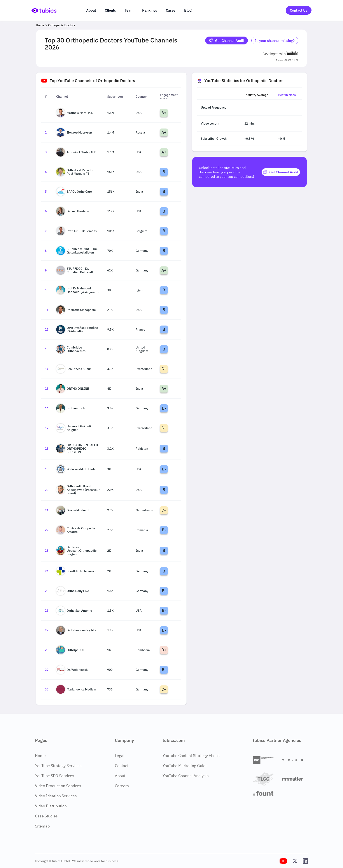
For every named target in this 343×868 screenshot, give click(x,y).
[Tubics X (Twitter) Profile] (295, 861)
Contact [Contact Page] (122, 766)
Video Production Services (58, 786)
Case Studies (46, 816)
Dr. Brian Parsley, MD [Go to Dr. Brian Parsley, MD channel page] (76, 630)
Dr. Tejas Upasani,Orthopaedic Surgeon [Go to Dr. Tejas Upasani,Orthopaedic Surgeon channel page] (76, 551)
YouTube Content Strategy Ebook (191, 756)
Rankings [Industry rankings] (150, 10)
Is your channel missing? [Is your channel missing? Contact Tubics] (275, 40)
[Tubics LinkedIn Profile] (305, 861)
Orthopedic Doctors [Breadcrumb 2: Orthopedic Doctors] (62, 25)
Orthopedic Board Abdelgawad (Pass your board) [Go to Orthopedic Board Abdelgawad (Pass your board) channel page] (78, 490)
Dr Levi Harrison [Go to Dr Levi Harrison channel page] (73, 211)
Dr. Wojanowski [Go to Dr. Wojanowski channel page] (72, 670)
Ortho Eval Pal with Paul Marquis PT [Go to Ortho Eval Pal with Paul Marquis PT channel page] (75, 172)
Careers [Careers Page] (122, 786)
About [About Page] (120, 776)
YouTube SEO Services (55, 776)
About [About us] (91, 10)
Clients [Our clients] (110, 10)
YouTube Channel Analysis (186, 776)
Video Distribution (51, 806)
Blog (188, 10)
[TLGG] (266, 779)
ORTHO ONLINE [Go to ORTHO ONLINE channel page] (73, 389)
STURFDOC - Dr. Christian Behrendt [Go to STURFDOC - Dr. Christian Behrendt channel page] (75, 270)
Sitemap (42, 826)
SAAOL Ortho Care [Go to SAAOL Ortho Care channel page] (74, 192)
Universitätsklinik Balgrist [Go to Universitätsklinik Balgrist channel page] (74, 428)
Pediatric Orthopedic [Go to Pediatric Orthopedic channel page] (76, 310)
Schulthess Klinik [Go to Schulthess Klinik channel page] (73, 369)
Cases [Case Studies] (171, 10)
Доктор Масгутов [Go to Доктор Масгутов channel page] (74, 132)
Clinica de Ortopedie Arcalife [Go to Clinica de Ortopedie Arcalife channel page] (76, 530)
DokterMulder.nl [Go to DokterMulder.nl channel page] (73, 510)
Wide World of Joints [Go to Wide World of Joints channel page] (76, 469)
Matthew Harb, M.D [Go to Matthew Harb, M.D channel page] (75, 113)
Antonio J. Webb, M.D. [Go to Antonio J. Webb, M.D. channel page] (77, 152)
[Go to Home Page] (44, 10)
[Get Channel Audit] (281, 172)
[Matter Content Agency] (295, 779)
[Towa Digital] (295, 760)
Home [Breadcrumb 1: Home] (40, 25)
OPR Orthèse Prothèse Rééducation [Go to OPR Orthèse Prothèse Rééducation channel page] (77, 329)
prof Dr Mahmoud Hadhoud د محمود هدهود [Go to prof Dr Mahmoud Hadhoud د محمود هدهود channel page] (77, 290)
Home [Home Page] (40, 756)
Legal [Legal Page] (120, 756)
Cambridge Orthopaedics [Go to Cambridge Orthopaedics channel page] (71, 349)
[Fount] (266, 793)
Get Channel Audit (227, 40)
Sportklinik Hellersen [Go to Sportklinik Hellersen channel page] (76, 571)
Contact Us (299, 10)
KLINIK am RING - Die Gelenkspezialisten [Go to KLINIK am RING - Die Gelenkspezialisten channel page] (77, 251)
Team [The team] (129, 10)
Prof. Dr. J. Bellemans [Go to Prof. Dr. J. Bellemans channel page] (76, 231)
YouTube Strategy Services (58, 766)
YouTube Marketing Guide (185, 766)
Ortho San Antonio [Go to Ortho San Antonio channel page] (74, 611)
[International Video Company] (266, 760)
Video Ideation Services (56, 796)
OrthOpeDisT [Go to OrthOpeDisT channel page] (70, 650)
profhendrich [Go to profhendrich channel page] (70, 408)
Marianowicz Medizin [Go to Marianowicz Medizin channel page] (76, 689)
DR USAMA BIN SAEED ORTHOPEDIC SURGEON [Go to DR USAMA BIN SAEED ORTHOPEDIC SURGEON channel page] (77, 449)
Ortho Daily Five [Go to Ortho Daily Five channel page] (73, 591)
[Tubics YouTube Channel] (283, 861)
